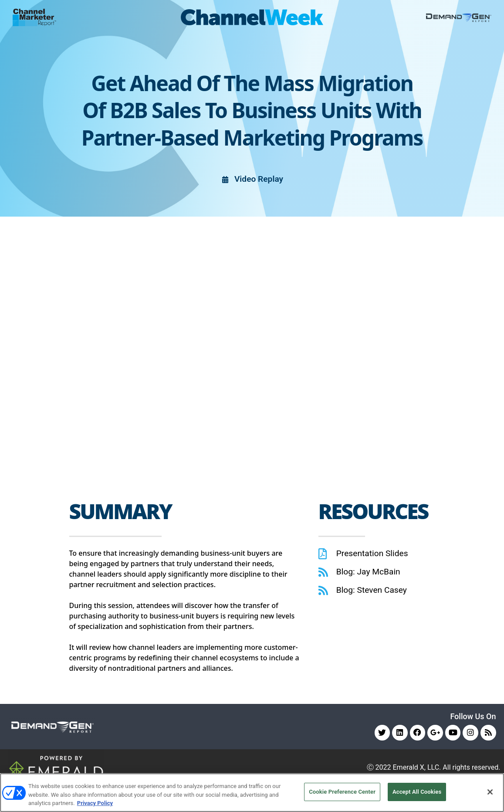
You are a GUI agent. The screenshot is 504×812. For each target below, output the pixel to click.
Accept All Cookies (417, 792)
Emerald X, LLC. (417, 768)
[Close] (490, 792)
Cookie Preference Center (342, 792)
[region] (252, 793)
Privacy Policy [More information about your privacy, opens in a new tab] (95, 803)
